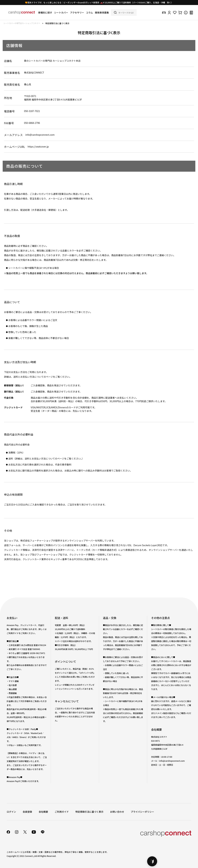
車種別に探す (45, 12)
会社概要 (43, 812)
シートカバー (61, 12)
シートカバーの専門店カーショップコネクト (22, 23)
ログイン (11, 812)
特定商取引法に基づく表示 (89, 812)
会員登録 (27, 812)
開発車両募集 (102, 12)
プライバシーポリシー (142, 812)
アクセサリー (77, 12)
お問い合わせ (117, 812)
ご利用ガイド (62, 812)
